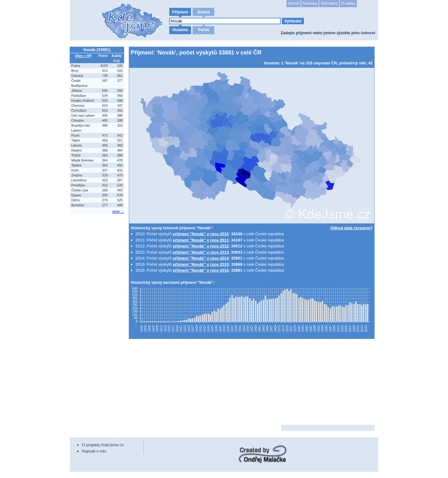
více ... (118, 211)
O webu (348, 3)
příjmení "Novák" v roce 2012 (201, 246)
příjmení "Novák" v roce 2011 (201, 240)
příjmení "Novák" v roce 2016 (201, 270)
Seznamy (329, 3)
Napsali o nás (94, 451)
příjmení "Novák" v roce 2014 (201, 258)
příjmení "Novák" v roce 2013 (201, 252)
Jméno (203, 12)
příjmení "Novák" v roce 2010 (201, 234)
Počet (203, 30)
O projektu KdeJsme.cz (103, 445)
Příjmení (180, 12)
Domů (294, 3)
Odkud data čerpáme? (351, 228)
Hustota (180, 30)
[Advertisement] (98, 310)
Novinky (310, 3)
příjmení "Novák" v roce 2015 (201, 264)
